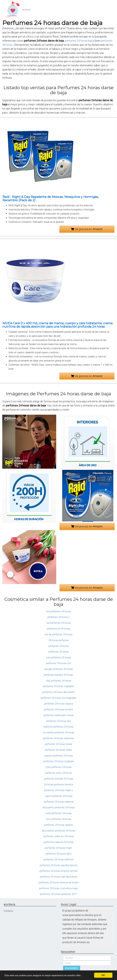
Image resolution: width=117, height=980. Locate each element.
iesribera (26, 10)
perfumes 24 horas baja (79, 41)
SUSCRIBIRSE (72, 968)
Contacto (8, 911)
